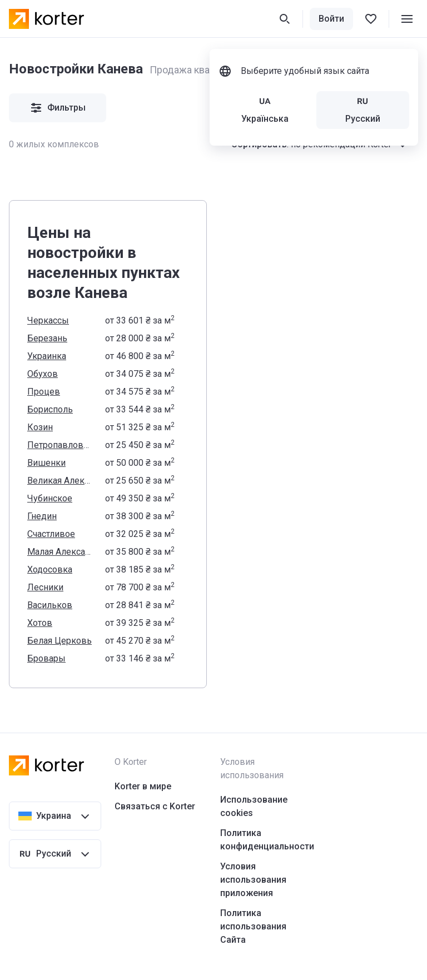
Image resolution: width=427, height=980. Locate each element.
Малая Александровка (59, 552)
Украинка (47, 356)
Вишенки (46, 463)
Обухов (43, 374)
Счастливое (51, 534)
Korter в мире (143, 786)
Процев (44, 392)
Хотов (40, 623)
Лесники (45, 587)
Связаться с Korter (155, 806)
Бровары (46, 658)
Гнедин (42, 516)
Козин (40, 427)
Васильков (50, 605)
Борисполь (50, 409)
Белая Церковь (59, 641)
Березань (47, 338)
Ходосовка (50, 569)
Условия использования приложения (253, 880)
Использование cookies (254, 806)
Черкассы (48, 320)
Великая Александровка (59, 481)
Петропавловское (59, 445)
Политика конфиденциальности (267, 840)
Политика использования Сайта (253, 926)
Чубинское (50, 498)
